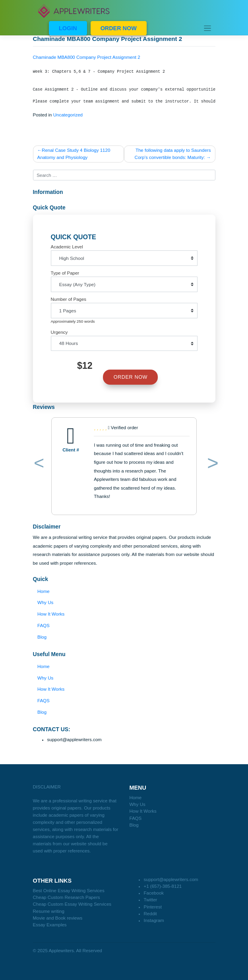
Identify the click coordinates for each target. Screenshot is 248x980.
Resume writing (49, 911)
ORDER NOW (119, 28)
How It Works (51, 614)
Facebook (154, 893)
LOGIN (68, 28)
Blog (42, 637)
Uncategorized (68, 115)
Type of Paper (65, 273)
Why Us (45, 602)
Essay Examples (50, 925)
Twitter (151, 900)
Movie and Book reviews (58, 918)
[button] (38, 464)
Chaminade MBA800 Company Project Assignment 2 (87, 57)
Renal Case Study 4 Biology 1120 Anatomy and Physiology (74, 154)
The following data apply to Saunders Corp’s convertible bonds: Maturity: (173, 154)
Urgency (59, 332)
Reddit (150, 914)
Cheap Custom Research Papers (67, 897)
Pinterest (153, 907)
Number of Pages (69, 299)
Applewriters (61, 951)
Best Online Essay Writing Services (69, 891)
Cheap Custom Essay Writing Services (72, 904)
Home (44, 591)
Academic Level (67, 247)
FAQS (44, 626)
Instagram (154, 920)
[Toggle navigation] (208, 28)
